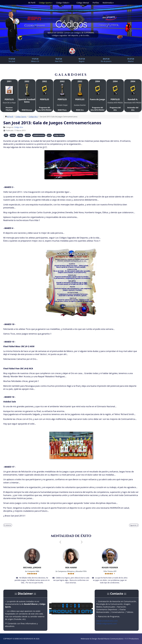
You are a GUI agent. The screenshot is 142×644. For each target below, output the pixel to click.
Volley (20, 135)
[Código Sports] (52, 3)
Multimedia (108, 3)
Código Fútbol (62, 3)
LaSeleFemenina (39, 135)
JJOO (49, 135)
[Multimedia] (113, 3)
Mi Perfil (32, 3)
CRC (6, 135)
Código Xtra (19, 127)
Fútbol (13, 135)
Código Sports (45, 3)
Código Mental (83, 3)
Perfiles (96, 3)
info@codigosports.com (107, 624)
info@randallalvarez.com (107, 621)
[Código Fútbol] (69, 3)
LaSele (28, 135)
